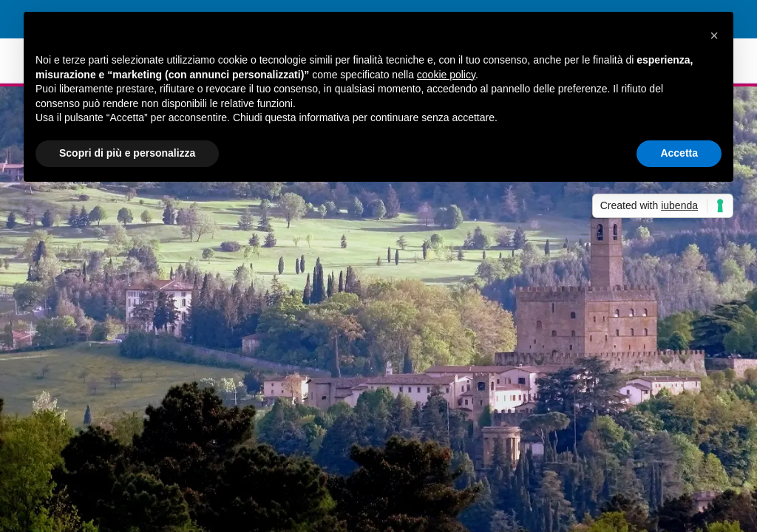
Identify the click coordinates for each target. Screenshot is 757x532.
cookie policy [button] (446, 75)
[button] (714, 35)
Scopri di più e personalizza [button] (127, 153)
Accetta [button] (679, 153)
